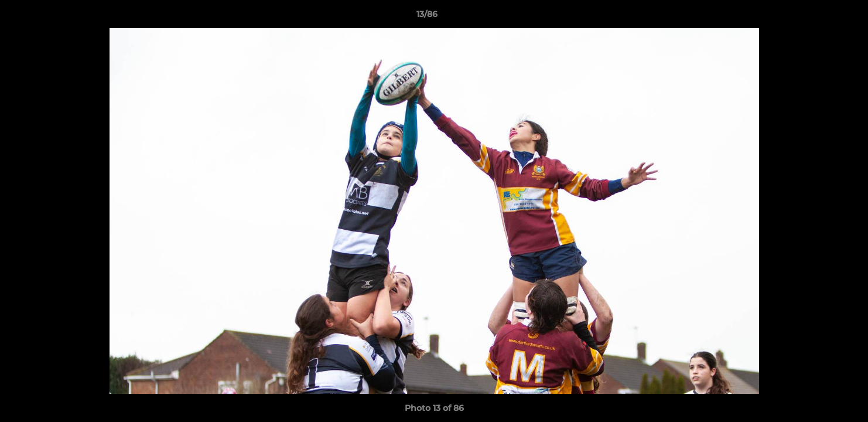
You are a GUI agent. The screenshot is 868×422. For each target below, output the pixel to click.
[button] (819, 17)
